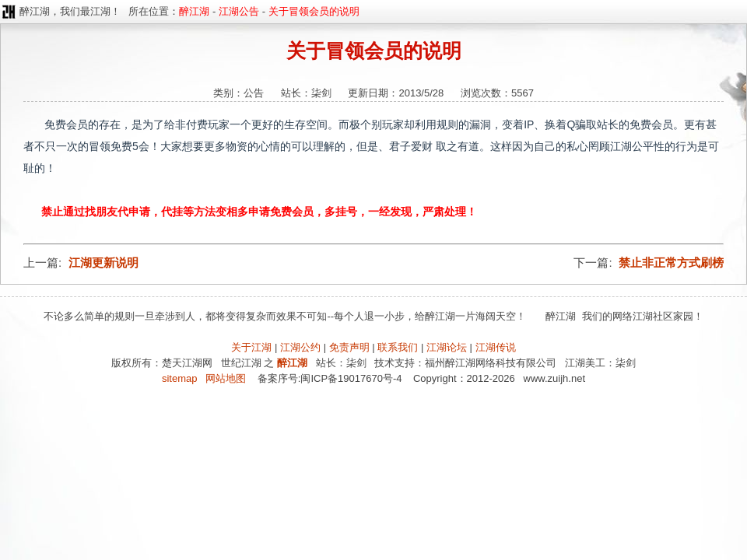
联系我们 (398, 347)
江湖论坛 (447, 347)
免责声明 (349, 347)
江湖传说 (496, 347)
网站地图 (226, 378)
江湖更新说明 (103, 262)
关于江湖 (251, 347)
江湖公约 (300, 347)
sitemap (180, 378)
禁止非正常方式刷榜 (671, 262)
